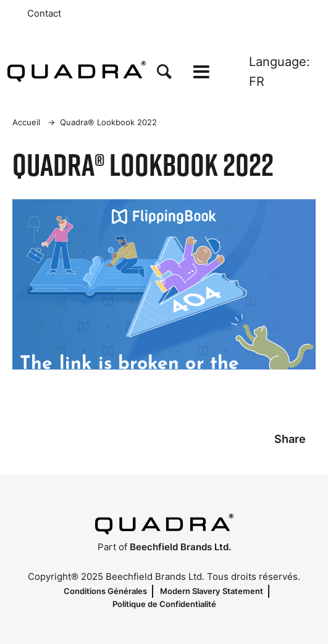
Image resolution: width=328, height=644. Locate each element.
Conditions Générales (105, 591)
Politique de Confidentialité (164, 604)
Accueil (26, 122)
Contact (44, 14)
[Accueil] (77, 72)
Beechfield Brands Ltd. (180, 547)
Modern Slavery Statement (212, 591)
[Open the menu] (201, 72)
